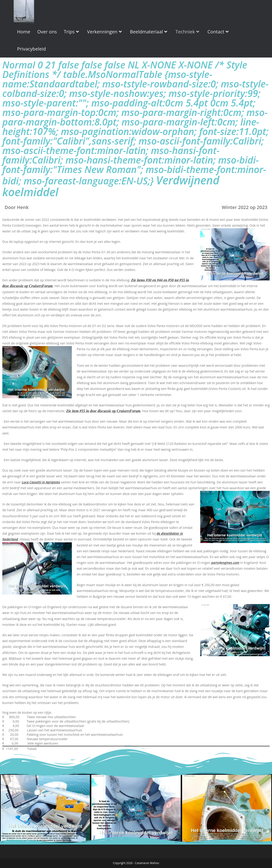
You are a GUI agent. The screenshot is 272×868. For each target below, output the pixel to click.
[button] (5, 808)
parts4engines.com (225, 563)
